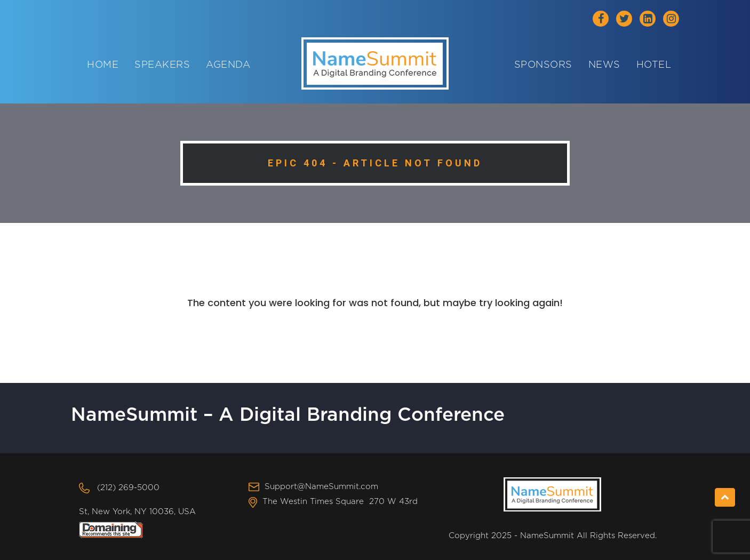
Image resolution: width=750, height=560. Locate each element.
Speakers (162, 65)
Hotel (654, 65)
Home (103, 65)
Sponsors (543, 65)
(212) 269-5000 (128, 488)
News (604, 65)
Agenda (228, 65)
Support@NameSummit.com (321, 487)
